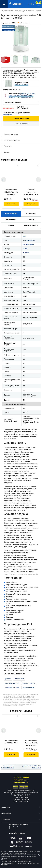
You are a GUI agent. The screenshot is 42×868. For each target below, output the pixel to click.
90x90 (25, 249)
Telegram (24, 787)
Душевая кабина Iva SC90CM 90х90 (11, 742)
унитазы (8, 679)
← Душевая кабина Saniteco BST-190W (8, 767)
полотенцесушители (12, 683)
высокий (26, 253)
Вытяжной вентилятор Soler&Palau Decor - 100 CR (31, 192)
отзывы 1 (24, 23)
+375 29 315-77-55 (21, 777)
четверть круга (29, 244)
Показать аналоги (21, 124)
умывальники (19, 679)
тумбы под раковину (12, 687)
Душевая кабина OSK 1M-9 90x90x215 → (32, 767)
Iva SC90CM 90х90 (21, 84)
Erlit (25, 236)
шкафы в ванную (29, 687)
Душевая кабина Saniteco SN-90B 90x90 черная (31, 743)
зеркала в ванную (29, 683)
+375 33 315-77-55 (21, 780)
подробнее (7, 115)
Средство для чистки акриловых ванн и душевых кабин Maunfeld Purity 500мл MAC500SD (22, 95)
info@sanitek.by (21, 782)
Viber (15, 787)
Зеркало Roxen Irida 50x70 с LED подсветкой (11, 192)
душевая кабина (29, 240)
